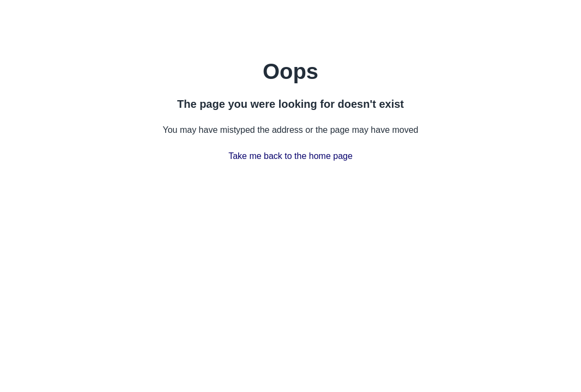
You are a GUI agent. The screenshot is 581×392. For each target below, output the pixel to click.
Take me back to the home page (290, 156)
